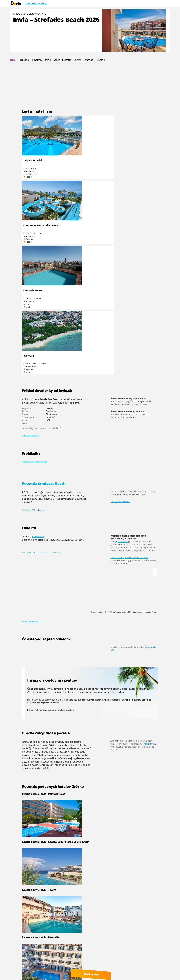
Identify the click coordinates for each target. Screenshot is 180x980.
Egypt (92, 834)
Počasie (101, 60)
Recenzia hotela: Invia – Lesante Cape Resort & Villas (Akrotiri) (72, 602)
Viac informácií (49, 968)
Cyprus (93, 831)
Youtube (25, 972)
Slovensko (67, 846)
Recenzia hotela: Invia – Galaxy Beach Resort (35, 648)
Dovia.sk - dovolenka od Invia (43, 965)
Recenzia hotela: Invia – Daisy (72, 647)
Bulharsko (68, 831)
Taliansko (94, 838)
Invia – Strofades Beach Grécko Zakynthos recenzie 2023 (55, 770)
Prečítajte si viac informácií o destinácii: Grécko (41, 357)
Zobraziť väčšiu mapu (31, 426)
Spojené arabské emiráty (100, 843)
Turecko (93, 841)
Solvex (146, 838)
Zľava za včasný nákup (36, 3)
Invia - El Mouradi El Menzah (48, 836)
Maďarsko (94, 846)
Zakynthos (38, 341)
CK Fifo (119, 834)
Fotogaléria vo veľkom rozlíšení (35, 266)
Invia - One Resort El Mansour (45, 832)
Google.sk (138, 970)
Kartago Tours (122, 836)
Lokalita (77, 60)
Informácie (89, 60)
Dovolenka (37, 60)
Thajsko (93, 869)
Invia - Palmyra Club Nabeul (22, 836)
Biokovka (130, 160)
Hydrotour (147, 834)
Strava (48, 60)
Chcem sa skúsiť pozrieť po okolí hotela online (129, 362)
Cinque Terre (24, 975)
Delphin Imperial (33, 160)
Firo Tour (147, 831)
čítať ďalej (84, 815)
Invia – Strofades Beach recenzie (43, 755)
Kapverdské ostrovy (71, 843)
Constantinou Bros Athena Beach (68, 162)
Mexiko (93, 867)
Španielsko (68, 838)
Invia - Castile (16, 843)
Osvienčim (147, 951)
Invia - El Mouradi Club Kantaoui (46, 840)
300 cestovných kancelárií (92, 505)
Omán (66, 862)
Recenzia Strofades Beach (44, 288)
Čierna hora (68, 834)
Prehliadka (24, 60)
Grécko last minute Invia (39, 761)
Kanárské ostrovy (97, 865)
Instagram (148, 549)
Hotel (13, 60)
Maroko (93, 862)
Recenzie (67, 60)
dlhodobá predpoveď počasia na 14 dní (52, 548)
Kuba (65, 867)
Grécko (66, 836)
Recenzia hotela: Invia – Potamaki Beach (35, 600)
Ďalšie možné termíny (31, 240)
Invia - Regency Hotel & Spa (48, 843)
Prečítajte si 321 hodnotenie (34, 315)
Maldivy (67, 872)
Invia (118, 831)
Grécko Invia (55, 515)
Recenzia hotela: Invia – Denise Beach (137, 600)
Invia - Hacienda (17, 838)
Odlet (57, 60)
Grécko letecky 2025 (37, 767)
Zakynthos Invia (68, 515)
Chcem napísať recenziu (120, 307)
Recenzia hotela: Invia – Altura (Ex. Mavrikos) (137, 648)
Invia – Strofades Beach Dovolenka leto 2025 (49, 758)
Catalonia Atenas (101, 160)
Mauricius (67, 869)
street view (123, 346)
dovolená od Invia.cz (63, 972)
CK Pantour (121, 838)
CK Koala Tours (149, 836)
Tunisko (67, 841)
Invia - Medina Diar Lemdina (22, 846)
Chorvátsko (95, 836)
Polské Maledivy (124, 972)
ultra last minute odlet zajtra (143, 972)
